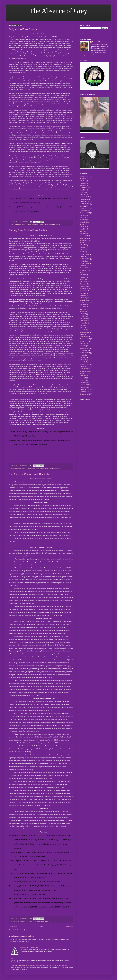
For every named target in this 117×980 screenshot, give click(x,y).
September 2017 (85, 270)
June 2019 (83, 247)
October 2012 (84, 337)
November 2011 (85, 348)
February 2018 (84, 263)
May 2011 (83, 360)
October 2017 (84, 268)
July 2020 (83, 227)
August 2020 (84, 224)
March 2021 (83, 222)
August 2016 (84, 291)
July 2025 (83, 181)
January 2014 (84, 318)
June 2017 (83, 277)
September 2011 (85, 353)
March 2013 (83, 330)
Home (41, 927)
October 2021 (84, 211)
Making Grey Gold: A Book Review (28, 230)
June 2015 (83, 307)
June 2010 (83, 376)
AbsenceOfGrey (97, 42)
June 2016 (83, 295)
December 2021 (85, 208)
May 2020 (83, 231)
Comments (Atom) (23, 930)
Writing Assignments (54, 224)
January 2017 (84, 282)
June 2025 (83, 183)
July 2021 (83, 215)
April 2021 (83, 220)
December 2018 (85, 256)
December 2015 (85, 302)
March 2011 (83, 362)
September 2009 (85, 394)
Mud (12, 959)
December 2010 (85, 364)
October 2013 (84, 321)
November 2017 (85, 266)
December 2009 (85, 389)
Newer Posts (13, 927)
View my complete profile (87, 55)
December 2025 (85, 176)
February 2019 (84, 254)
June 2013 (83, 325)
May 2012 (83, 346)
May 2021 (83, 218)
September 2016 (85, 289)
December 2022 (85, 201)
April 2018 (83, 261)
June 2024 (83, 190)
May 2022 (83, 206)
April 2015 (83, 312)
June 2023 (83, 195)
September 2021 (85, 213)
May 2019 (83, 250)
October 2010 (84, 369)
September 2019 (85, 241)
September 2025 (85, 179)
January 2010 (84, 387)
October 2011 (84, 350)
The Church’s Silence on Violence (22, 936)
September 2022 (85, 204)
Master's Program (27, 224)
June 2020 (83, 229)
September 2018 (85, 259)
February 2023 (84, 197)
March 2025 (83, 185)
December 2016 (85, 284)
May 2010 (83, 378)
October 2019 (84, 238)
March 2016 (83, 300)
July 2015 (83, 305)
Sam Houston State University (40, 224)
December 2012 (85, 332)
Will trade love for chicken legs (29, 948)
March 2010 (83, 383)
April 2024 (83, 192)
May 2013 (83, 328)
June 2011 (83, 357)
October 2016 (84, 286)
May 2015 (83, 309)
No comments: (24, 222)
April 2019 (83, 252)
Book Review (18, 224)
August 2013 (84, 323)
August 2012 (84, 341)
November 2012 (85, 334)
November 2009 (85, 392)
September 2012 (85, 339)
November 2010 (85, 367)
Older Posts (69, 927)
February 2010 (84, 385)
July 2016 (83, 293)
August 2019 (84, 243)
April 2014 (83, 316)
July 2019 (83, 245)
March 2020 (83, 234)
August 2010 (84, 373)
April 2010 (83, 380)
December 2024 (85, 188)
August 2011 (84, 355)
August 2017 (84, 273)
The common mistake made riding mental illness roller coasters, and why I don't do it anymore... (39, 966)
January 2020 (84, 236)
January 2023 (84, 199)
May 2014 (83, 314)
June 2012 (83, 344)
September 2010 (85, 371)
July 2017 (83, 275)
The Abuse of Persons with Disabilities (30, 474)
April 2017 (83, 279)
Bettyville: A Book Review (23, 29)
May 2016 (83, 298)
